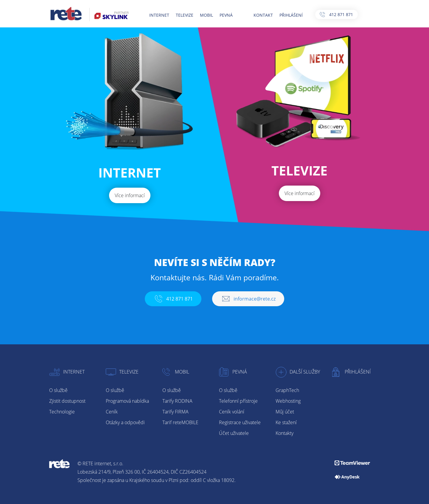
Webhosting (288, 401)
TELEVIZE (184, 15)
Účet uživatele (234, 433)
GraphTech (287, 390)
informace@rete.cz (248, 299)
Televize (122, 372)
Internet (67, 372)
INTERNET (159, 15)
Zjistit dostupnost (67, 401)
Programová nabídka (127, 401)
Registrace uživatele (240, 422)
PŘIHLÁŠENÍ (290, 15)
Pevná (233, 372)
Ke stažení (286, 422)
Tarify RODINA (177, 401)
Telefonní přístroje (238, 401)
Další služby (298, 372)
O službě (58, 390)
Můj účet (285, 412)
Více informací (130, 195)
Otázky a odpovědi (125, 422)
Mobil (176, 372)
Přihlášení (351, 372)
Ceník (112, 412)
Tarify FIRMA (175, 412)
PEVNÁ (226, 15)
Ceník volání (232, 412)
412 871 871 (335, 15)
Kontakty (285, 433)
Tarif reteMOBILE (180, 422)
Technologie (62, 412)
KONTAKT (263, 15)
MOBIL (206, 15)
